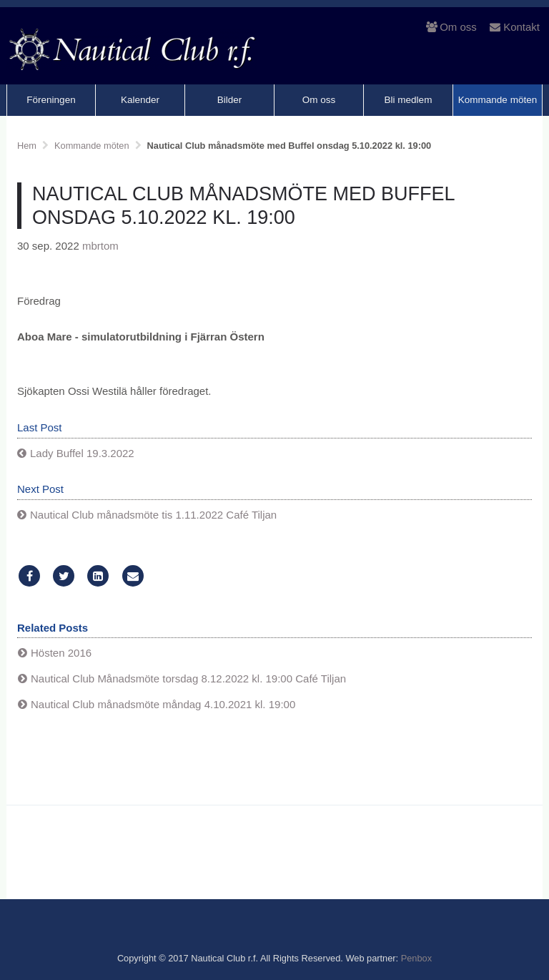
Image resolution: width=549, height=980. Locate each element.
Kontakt (515, 27)
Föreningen (51, 100)
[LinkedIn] (98, 576)
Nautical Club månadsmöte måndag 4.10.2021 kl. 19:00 (163, 704)
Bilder (230, 100)
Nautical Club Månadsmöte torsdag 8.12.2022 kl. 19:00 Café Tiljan (188, 678)
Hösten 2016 (61, 653)
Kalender (140, 100)
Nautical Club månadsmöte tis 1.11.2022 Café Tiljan (153, 515)
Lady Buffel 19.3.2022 (82, 453)
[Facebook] (29, 576)
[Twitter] (64, 576)
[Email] (133, 576)
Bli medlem (409, 100)
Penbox (416, 958)
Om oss (451, 27)
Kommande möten (498, 100)
